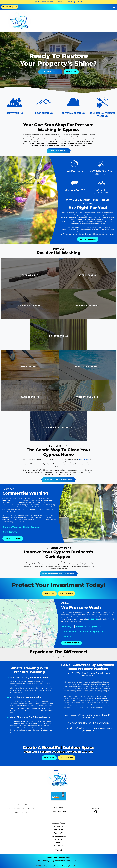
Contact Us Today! (88, 239)
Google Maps (52, 858)
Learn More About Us (68, 151)
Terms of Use (60, 861)
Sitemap (69, 861)
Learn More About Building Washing (59, 564)
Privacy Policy (49, 861)
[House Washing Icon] (15, 106)
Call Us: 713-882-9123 (50, 72)
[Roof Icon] (44, 106)
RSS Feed (77, 861)
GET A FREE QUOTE (10, 7)
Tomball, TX (92, 627)
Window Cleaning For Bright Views (29, 677)
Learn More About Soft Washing (58, 470)
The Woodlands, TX (81, 631)
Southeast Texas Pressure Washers (55, 866)
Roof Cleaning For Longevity (26, 697)
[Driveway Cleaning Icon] (73, 106)
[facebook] (96, 812)
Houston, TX (78, 627)
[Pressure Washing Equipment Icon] (102, 106)
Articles (39, 861)
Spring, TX (108, 631)
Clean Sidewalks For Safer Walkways (30, 717)
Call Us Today (67, 593)
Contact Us (71, 72)
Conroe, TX (77, 636)
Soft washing (84, 450)
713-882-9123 (103, 619)
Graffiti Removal (21, 527)
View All (59, 850)
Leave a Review (64, 858)
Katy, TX (97, 631)
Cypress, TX (105, 627)
